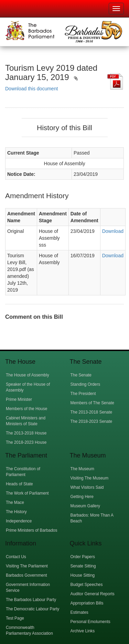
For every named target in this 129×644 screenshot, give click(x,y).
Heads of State (19, 484)
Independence (19, 521)
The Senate (81, 375)
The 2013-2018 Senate (92, 412)
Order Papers (83, 557)
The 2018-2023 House (26, 442)
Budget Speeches (87, 585)
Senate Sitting (83, 566)
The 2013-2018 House (26, 433)
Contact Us (16, 557)
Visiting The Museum (90, 478)
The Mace (15, 502)
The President (83, 394)
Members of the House (26, 409)
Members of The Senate (92, 403)
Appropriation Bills (87, 603)
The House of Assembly (28, 375)
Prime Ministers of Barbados (31, 530)
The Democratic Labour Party (33, 609)
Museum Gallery (85, 506)
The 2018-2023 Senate (92, 421)
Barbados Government (26, 575)
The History (16, 512)
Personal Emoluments (90, 622)
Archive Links (83, 631)
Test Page (15, 618)
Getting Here (82, 497)
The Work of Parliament (27, 493)
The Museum (82, 469)
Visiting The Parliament (27, 566)
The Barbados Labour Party (31, 600)
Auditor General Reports (93, 594)
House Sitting (83, 575)
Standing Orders (85, 384)
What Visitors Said (87, 487)
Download (113, 231)
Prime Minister (19, 399)
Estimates (79, 612)
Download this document (31, 89)
